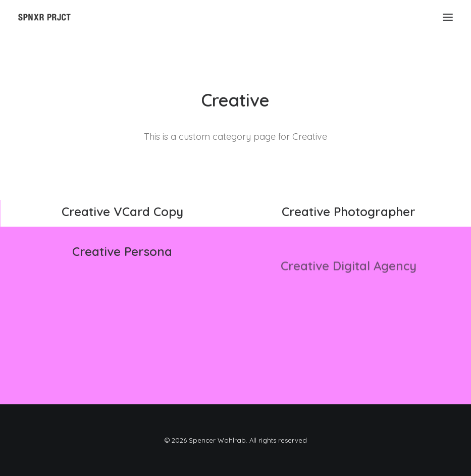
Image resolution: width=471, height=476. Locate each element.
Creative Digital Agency (349, 291)
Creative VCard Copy (122, 211)
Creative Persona (122, 260)
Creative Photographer (349, 213)
